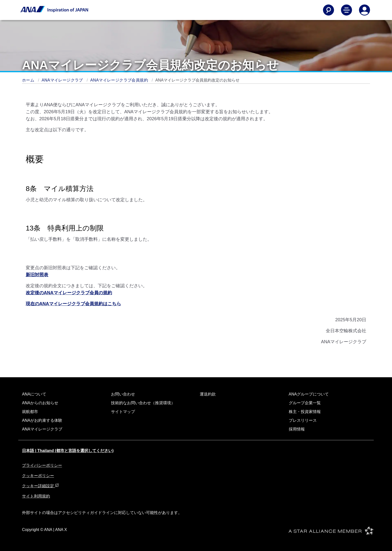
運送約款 (208, 394)
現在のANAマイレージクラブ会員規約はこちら (73, 304)
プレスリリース (303, 420)
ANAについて (34, 394)
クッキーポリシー (38, 476)
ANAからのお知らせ (40, 403)
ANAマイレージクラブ (63, 80)
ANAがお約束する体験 (42, 420)
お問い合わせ (123, 394)
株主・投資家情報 (305, 412)
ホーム (29, 80)
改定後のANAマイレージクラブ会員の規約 (69, 293)
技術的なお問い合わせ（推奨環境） (143, 403)
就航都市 (30, 412)
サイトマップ (123, 412)
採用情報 (297, 429)
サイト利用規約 (36, 496)
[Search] (328, 10)
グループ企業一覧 (305, 403)
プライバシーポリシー (42, 465)
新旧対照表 (37, 275)
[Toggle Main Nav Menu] (346, 10)
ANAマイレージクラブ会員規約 (120, 80)
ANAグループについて (309, 394)
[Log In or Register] (364, 10)
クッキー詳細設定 (40, 486)
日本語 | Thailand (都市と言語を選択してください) (68, 451)
